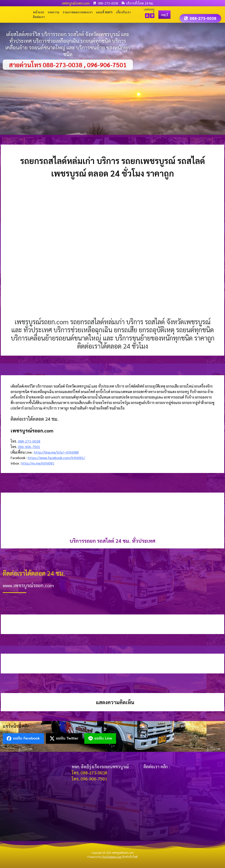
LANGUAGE (149, 11)
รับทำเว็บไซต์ (130, 857)
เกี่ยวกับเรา (123, 12)
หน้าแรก (39, 12)
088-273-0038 (29, 441)
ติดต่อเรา (39, 17)
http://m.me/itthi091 (38, 463)
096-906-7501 (29, 447)
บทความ (53, 12)
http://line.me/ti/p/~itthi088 (56, 452)
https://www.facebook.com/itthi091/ (56, 458)
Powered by (105, 857)
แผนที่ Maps (104, 12)
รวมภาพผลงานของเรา (78, 12)
